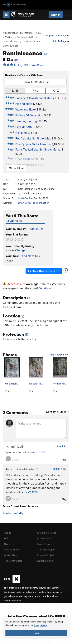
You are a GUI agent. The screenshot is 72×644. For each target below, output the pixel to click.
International (26, 33)
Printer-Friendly (13, 513)
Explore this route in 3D (44, 271)
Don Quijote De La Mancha (33, 144)
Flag (64, 460)
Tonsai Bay (32, 41)
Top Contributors (13, 561)
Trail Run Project (46, 549)
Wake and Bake (26, 109)
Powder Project (46, 555)
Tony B (10, 469)
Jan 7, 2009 (31, 492)
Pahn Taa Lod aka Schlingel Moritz (38, 149)
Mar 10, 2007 (38, 452)
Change (20, 250)
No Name (21, 133)
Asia (38, 33)
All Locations (10, 33)
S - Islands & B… (26, 37)
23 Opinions (14, 221)
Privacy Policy (40, 625)
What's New (11, 555)
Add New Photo (59, 355)
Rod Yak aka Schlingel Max (33, 138)
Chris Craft (24, 198)
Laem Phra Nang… (13, 41)
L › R (15, 90)
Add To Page (61, 41)
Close (36, 633)
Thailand (10, 37)
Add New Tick (31, 256)
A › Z (56, 90)
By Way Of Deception (29, 115)
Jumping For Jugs (27, 121)
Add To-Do (36, 229)
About (7, 533)
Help (7, 538)
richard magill (15, 446)
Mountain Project (46, 533)
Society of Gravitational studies (36, 98)
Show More (16, 168)
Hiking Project (45, 544)
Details (45, 288)
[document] (36, 628)
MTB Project (44, 538)
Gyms (7, 544)
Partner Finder (12, 549)
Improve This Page (58, 35)
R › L (35, 90)
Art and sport (24, 104)
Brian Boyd (24, 203)
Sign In (56, 15)
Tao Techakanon (40, 203)
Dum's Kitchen (11, 46)
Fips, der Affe (24, 127)
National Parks (45, 561)
